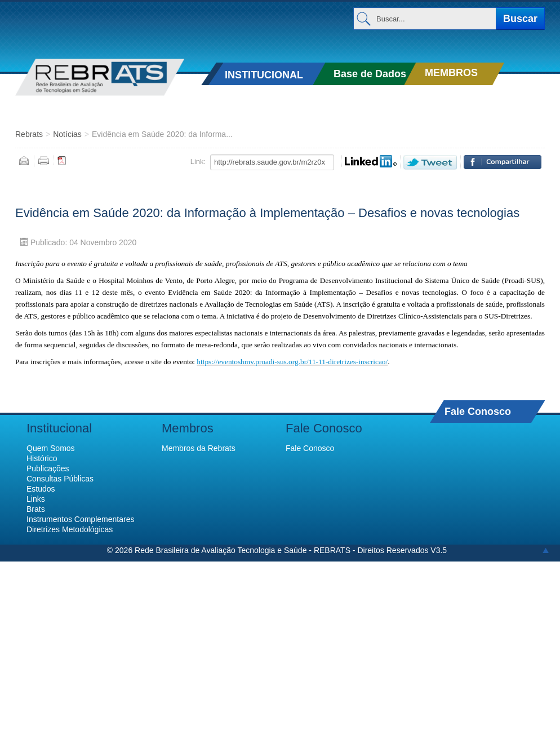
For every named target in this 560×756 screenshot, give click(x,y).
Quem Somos (51, 448)
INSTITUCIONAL (264, 75)
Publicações (48, 468)
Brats (36, 509)
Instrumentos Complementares (80, 519)
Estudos (41, 489)
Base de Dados (370, 74)
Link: (198, 162)
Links (36, 499)
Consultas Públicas (60, 479)
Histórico (42, 458)
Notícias (67, 134)
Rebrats (29, 134)
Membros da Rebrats (199, 448)
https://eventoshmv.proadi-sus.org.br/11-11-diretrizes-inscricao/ (292, 362)
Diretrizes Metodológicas (70, 529)
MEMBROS (451, 73)
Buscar (520, 19)
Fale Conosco (478, 411)
